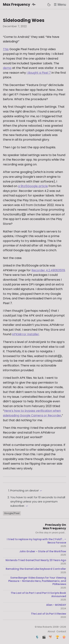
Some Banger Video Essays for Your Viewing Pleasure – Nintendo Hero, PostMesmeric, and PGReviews (37, 581)
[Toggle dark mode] (49, 5)
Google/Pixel (12, 513)
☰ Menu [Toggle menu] (60, 5)
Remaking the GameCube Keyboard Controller (36, 569)
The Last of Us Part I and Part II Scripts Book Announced (38, 595)
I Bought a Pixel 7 (39, 73)
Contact (61, 631)
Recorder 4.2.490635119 (48, 270)
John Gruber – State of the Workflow (43, 552)
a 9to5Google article (33, 186)
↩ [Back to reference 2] (27, 506)
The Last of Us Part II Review (48, 614)
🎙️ (37, 637)
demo (7, 68)
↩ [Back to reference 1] (41, 491)
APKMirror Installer (25, 334)
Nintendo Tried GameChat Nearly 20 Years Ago (36, 560)
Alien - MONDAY (56, 605)
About (51, 631)
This (6, 49)
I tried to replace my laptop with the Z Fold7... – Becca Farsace (36, 541)
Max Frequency (20, 4)
